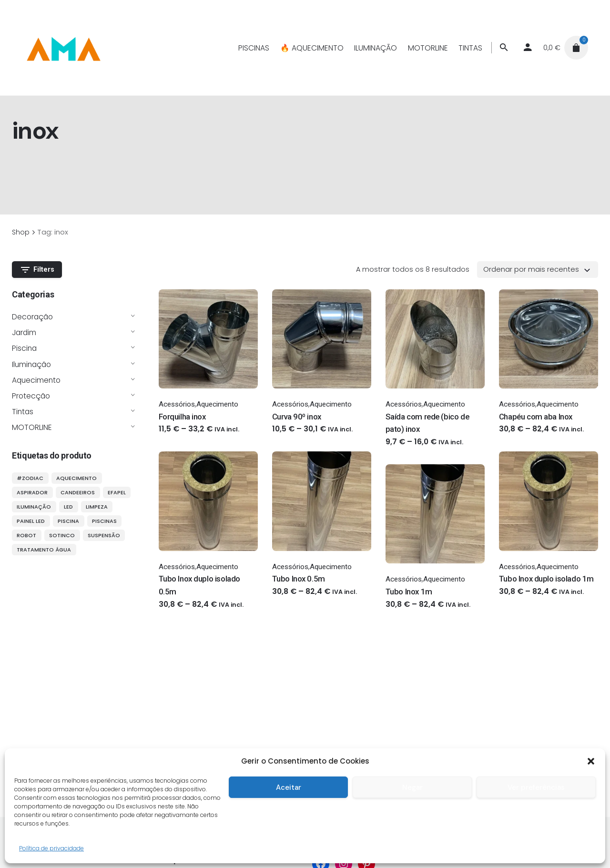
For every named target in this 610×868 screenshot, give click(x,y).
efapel (117, 492)
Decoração (32, 317)
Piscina (24, 348)
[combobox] (538, 269)
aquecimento (76, 478)
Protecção (31, 396)
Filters (37, 270)
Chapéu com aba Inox (536, 417)
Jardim (24, 332)
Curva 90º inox (297, 417)
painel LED (31, 521)
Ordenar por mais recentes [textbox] (531, 269)
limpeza (97, 507)
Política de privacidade (51, 848)
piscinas (104, 521)
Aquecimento (36, 380)
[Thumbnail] (63, 48)
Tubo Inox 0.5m (299, 579)
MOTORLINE (32, 427)
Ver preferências (536, 787)
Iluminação (31, 364)
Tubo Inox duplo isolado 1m (546, 579)
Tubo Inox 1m (409, 592)
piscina (68, 521)
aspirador (32, 492)
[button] (591, 761)
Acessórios (177, 404)
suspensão (104, 535)
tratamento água (44, 550)
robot (26, 535)
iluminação (34, 507)
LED (68, 507)
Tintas (23, 412)
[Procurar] (504, 48)
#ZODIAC (30, 478)
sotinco (62, 535)
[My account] (528, 48)
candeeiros (78, 492)
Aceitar (289, 787)
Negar (412, 787)
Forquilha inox (182, 417)
